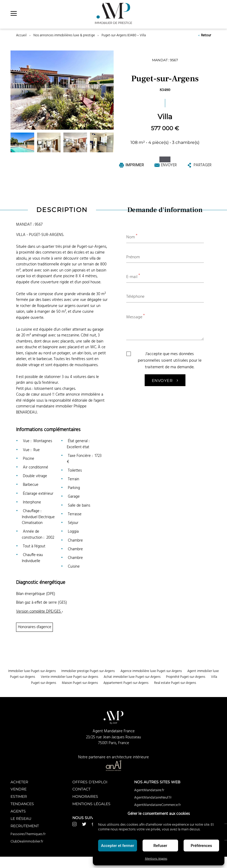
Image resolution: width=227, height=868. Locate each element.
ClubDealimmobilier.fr (27, 841)
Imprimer (132, 165)
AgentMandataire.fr (149, 790)
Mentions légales (156, 859)
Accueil (21, 35)
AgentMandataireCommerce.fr (157, 805)
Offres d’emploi (90, 782)
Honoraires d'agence (35, 627)
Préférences (201, 846)
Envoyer (166, 165)
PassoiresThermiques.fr (28, 834)
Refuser (160, 846)
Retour (205, 35)
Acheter (19, 782)
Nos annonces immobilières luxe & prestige (64, 35)
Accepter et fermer (118, 846)
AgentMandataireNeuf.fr (153, 798)
